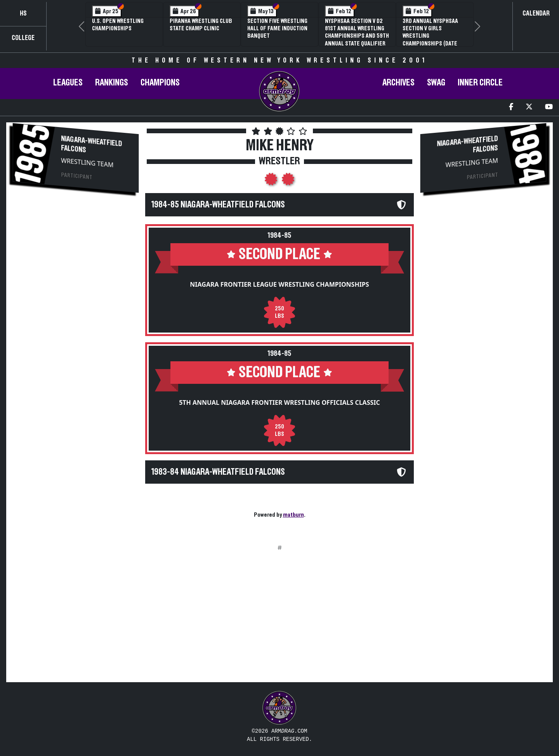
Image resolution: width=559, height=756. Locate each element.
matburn (293, 515)
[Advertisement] (76, 261)
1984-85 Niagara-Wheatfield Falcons (218, 205)
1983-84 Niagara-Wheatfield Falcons (218, 472)
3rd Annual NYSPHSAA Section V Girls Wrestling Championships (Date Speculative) (430, 36)
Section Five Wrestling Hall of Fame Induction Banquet (277, 28)
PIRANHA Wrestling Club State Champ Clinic (201, 25)
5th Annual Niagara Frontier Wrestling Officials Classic (279, 402)
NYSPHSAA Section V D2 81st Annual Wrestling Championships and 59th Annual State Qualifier (357, 32)
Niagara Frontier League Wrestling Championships (279, 284)
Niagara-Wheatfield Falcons (91, 145)
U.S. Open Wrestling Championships (118, 25)
